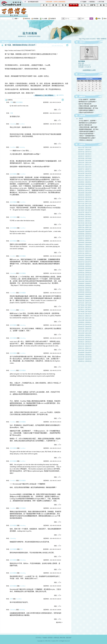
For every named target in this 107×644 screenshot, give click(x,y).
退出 (105, 19)
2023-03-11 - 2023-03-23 (85, 171)
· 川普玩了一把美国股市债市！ (87, 136)
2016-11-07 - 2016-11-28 (85, 318)
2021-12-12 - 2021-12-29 (85, 201)
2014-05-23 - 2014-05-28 (85, 361)
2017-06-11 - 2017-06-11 (85, 307)
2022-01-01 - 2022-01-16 (85, 199)
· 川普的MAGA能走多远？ (86, 140)
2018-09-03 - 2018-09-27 (85, 283)
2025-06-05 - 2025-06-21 (85, 154)
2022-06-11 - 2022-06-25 (85, 188)
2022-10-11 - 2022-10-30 (85, 180)
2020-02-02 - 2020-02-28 (85, 247)
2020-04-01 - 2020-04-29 (85, 242)
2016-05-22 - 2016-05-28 (85, 327)
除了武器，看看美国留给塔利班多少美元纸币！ (21, 45)
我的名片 (82, 42)
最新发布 (82, 96)
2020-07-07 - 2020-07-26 (85, 236)
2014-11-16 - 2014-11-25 (85, 348)
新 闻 (55, 5)
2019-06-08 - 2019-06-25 (85, 264)
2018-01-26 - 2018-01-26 (85, 301)
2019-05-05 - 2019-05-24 (85, 266)
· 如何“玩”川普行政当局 (85, 104)
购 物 (102, 5)
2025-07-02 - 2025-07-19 (85, 152)
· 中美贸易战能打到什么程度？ (87, 138)
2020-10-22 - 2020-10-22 (85, 229)
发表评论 (61, 95)
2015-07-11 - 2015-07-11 (85, 337)
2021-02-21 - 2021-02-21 (85, 221)
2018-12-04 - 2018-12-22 (85, 277)
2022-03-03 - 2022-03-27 (85, 195)
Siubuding (13, 124)
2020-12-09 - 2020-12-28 (85, 225)
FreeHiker (22, 124)
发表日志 (28, 19)
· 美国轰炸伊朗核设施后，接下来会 (88, 108)
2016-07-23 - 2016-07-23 (85, 324)
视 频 (64, 5)
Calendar (82, 74)
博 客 (74, 5)
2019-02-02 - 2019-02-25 (85, 273)
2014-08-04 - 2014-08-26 (85, 355)
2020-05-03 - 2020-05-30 (85, 240)
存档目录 (82, 144)
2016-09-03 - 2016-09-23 (85, 322)
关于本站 (38, 638)
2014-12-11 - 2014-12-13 (85, 346)
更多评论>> (59, 622)
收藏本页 (104, 39)
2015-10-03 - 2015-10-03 (85, 333)
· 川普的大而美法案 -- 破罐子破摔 (87, 106)
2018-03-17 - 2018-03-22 (85, 296)
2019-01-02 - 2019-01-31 (85, 275)
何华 (21, 549)
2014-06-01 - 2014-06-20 (85, 359)
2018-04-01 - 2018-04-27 (85, 294)
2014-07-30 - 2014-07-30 (85, 357)
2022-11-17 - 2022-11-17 (85, 178)
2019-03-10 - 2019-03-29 (85, 271)
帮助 (99, 19)
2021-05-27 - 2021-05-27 (85, 217)
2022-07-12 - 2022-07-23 (85, 186)
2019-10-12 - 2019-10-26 (85, 255)
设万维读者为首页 (33, 2)
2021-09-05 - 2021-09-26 (85, 208)
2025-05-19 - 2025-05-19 (85, 156)
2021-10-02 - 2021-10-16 (85, 206)
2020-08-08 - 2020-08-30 (85, 234)
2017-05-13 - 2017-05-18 (85, 309)
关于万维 (101, 2)
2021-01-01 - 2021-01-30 (85, 223)
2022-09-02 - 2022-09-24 (85, 182)
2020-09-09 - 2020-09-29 (85, 232)
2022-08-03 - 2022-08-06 (85, 184)
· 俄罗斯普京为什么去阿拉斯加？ (87, 102)
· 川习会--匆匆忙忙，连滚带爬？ (87, 100)
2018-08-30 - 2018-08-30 (85, 286)
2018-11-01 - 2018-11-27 (85, 279)
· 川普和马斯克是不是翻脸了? (86, 110)
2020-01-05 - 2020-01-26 (85, 249)
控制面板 (36, 19)
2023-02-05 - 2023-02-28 (85, 173)
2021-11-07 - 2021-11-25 (85, 204)
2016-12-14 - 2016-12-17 (85, 316)
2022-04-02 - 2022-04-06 (85, 193)
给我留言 (53, 19)
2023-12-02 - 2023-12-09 (85, 163)
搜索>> (17, 19)
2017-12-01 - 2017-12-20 (85, 303)
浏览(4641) (38, 95)
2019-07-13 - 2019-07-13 (85, 262)
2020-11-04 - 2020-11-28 (85, 227)
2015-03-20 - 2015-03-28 (85, 340)
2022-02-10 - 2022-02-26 (85, 197)
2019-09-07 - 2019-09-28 (85, 258)
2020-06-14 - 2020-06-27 (85, 238)
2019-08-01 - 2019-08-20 (85, 260)
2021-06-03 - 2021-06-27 (85, 214)
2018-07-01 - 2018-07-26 (85, 288)
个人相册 (44, 19)
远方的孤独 (30, 33)
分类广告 (93, 5)
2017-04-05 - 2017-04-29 (85, 312)
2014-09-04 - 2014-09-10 (85, 353)
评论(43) (51, 95)
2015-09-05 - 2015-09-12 (85, 335)
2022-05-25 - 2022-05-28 (85, 191)
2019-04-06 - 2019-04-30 (85, 268)
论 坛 (83, 5)
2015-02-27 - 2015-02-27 (85, 342)
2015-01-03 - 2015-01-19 (85, 344)
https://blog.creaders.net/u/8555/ (87, 39)
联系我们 (92, 2)
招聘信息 (57, 638)
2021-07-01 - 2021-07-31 (85, 212)
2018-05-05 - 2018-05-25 (85, 292)
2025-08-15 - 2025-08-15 (85, 150)
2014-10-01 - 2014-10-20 (85, 350)
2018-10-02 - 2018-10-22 (85, 281)
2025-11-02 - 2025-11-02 (85, 147)
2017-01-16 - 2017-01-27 (85, 314)
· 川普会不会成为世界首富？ (86, 112)
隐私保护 (69, 638)
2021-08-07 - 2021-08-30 (85, 210)
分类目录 (82, 115)
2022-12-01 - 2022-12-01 (85, 176)
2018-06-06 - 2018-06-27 (85, 290)
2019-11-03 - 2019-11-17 (85, 253)
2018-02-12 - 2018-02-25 (85, 299)
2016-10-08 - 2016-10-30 (85, 320)
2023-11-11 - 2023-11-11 (85, 165)
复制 (98, 39)
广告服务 (84, 2)
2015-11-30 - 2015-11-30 (85, 331)
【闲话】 (81, 119)
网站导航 (63, 638)
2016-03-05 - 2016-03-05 (85, 329)
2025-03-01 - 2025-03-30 (85, 160)
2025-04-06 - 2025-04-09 (85, 158)
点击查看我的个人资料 (89, 70)
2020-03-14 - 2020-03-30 (85, 245)
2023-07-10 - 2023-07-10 (85, 169)
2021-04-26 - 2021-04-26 (85, 219)
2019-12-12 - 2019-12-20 (85, 251)
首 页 (45, 5)
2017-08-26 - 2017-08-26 (85, 305)
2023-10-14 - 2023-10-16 (85, 167)
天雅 (11, 102)
